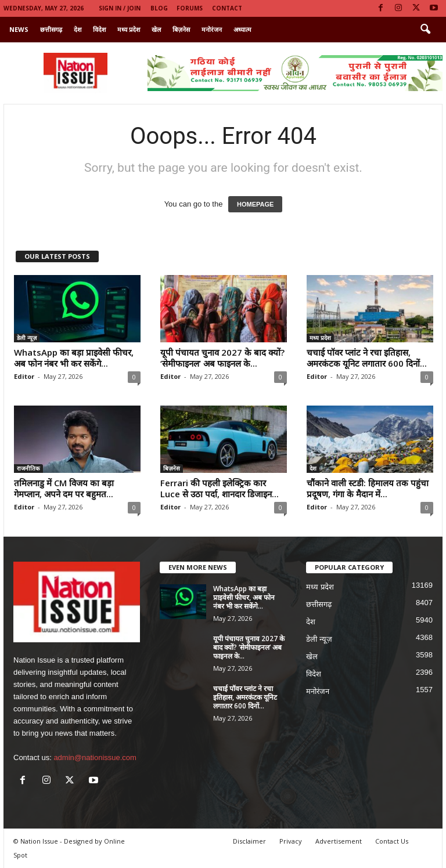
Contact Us (392, 841)
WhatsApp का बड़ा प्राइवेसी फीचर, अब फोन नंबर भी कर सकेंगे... (74, 358)
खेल (156, 29)
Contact (227, 8)
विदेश (99, 29)
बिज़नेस (181, 29)
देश (78, 29)
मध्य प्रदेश (129, 29)
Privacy (291, 841)
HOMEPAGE (255, 204)
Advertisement (339, 841)
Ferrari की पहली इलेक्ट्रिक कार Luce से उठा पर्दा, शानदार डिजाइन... (220, 488)
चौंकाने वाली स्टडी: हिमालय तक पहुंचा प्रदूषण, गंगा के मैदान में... (368, 488)
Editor (24, 376)
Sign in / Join (120, 8)
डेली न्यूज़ (27, 338)
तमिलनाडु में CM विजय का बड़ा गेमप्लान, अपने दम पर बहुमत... (64, 488)
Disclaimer (249, 841)
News (19, 29)
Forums (190, 8)
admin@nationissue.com (95, 757)
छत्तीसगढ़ (51, 29)
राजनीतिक (28, 468)
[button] (425, 30)
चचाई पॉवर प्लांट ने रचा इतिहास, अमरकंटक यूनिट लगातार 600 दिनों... (367, 358)
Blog (159, 8)
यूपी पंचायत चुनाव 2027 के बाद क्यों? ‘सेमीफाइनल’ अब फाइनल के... (222, 358)
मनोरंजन (212, 29)
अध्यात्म (242, 29)
